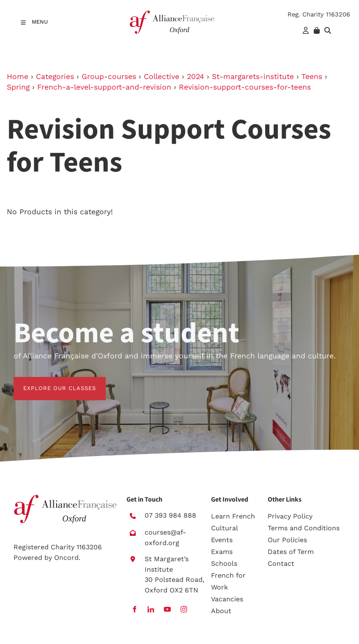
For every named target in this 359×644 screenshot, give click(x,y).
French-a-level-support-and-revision (104, 87)
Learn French (233, 516)
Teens (312, 76)
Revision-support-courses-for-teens (245, 87)
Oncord (66, 558)
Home (18, 76)
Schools (224, 563)
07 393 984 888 (170, 515)
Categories (55, 76)
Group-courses (109, 76)
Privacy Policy (290, 516)
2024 (196, 76)
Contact (281, 563)
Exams (222, 552)
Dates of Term (291, 552)
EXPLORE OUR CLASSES (50, 382)
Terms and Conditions (304, 528)
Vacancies (227, 599)
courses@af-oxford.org (165, 538)
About (221, 611)
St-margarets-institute (253, 76)
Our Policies (287, 540)
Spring (18, 87)
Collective (162, 76)
